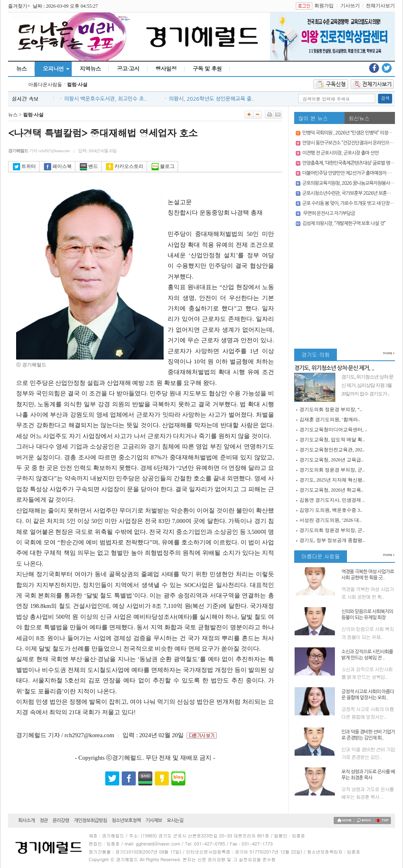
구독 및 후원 (207, 68)
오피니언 (53, 68)
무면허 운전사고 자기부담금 (328, 213)
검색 (385, 98)
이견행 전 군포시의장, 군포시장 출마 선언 (340, 153)
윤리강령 (61, 820)
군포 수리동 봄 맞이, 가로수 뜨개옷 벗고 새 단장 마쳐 (351, 203)
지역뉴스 (90, 68)
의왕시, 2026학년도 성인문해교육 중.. (212, 99)
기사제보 (154, 820)
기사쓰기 (350, 6)
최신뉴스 (359, 118)
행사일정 (166, 68)
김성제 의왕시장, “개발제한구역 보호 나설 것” (344, 223)
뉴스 (21, 68)
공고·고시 (128, 68)
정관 (44, 820)
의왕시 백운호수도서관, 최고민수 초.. (106, 99)
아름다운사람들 (45, 85)
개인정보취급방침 (90, 820)
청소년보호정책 (126, 820)
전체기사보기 (380, 6)
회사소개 (26, 820)
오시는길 (175, 820)
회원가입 (324, 6)
